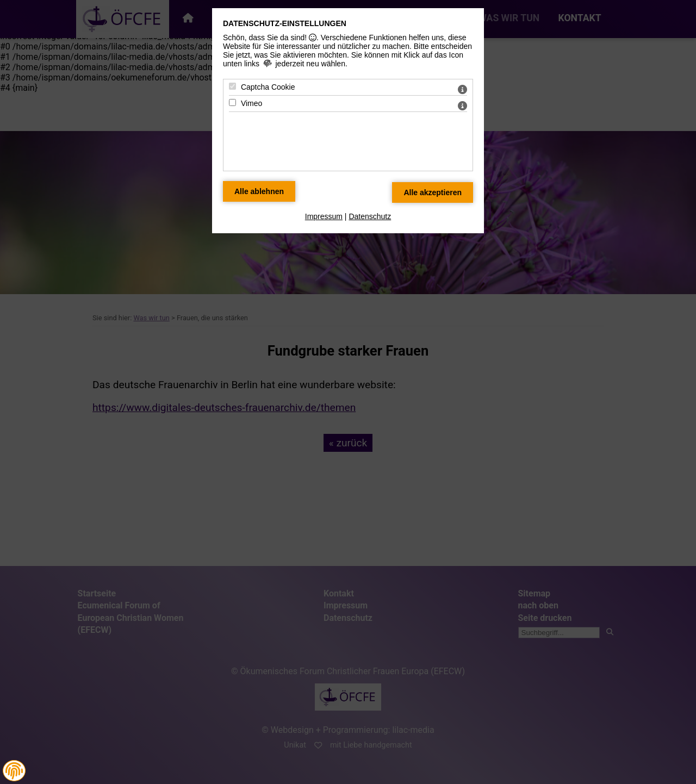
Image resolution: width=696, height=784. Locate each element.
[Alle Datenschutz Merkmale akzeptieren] (433, 192)
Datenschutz (370, 216)
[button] (14, 771)
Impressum (324, 216)
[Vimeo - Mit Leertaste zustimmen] (232, 102)
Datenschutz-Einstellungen (285, 23)
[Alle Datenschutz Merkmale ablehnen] (259, 191)
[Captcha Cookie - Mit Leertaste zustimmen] (232, 86)
